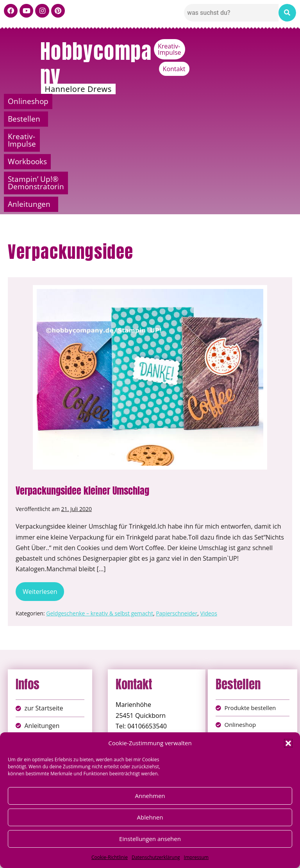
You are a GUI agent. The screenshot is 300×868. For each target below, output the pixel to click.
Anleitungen (237, 119)
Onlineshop (38, 101)
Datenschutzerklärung (156, 857)
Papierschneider (177, 528)
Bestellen (105, 101)
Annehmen (150, 796)
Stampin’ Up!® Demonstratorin (92, 119)
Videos (208, 528)
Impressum (196, 857)
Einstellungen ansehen (150, 839)
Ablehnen (150, 817)
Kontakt (281, 46)
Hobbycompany (96, 63)
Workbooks (260, 101)
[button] (288, 743)
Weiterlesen (43, 504)
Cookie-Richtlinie (110, 857)
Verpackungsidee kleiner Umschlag (82, 405)
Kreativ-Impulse (235, 46)
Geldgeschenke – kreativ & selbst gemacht (100, 528)
